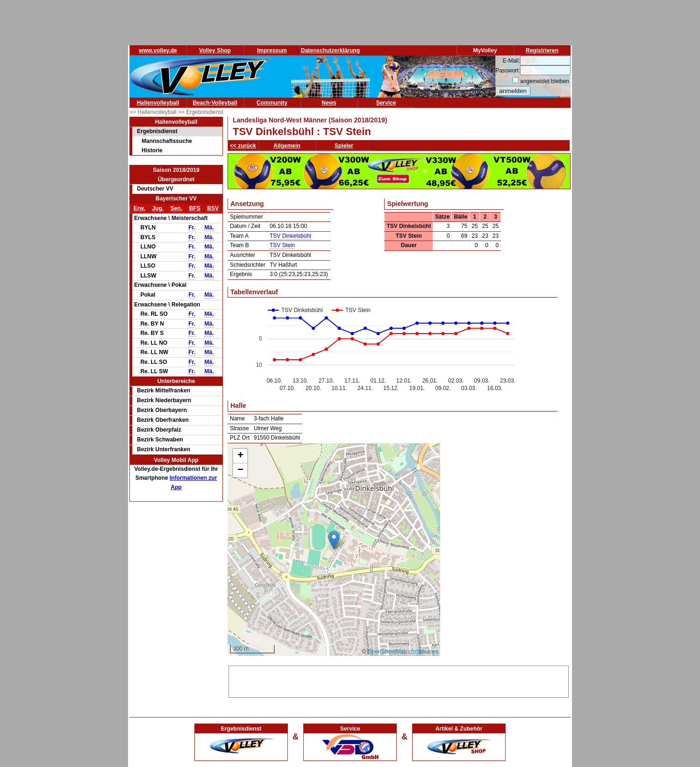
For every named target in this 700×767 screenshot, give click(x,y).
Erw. (139, 208)
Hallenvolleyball (158, 103)
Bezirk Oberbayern (162, 410)
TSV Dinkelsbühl (290, 236)
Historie (152, 150)
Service (386, 103)
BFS (195, 208)
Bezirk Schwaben (160, 440)
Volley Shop (215, 50)
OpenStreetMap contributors (403, 652)
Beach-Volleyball (215, 103)
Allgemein (287, 146)
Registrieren (542, 50)
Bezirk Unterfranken (164, 449)
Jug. (158, 208)
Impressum (272, 50)
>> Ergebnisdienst (201, 112)
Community (272, 103)
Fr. (192, 227)
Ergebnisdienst (157, 131)
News (329, 103)
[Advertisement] (399, 680)
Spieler (344, 146)
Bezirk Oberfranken (163, 420)
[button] (334, 540)
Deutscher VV (155, 189)
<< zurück (243, 146)
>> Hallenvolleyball (154, 112)
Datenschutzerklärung (330, 50)
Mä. (209, 227)
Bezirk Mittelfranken (164, 391)
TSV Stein (282, 245)
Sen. (176, 208)
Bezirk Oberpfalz (159, 430)
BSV (213, 208)
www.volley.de (158, 50)
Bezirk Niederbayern (164, 400)
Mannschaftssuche (167, 141)
